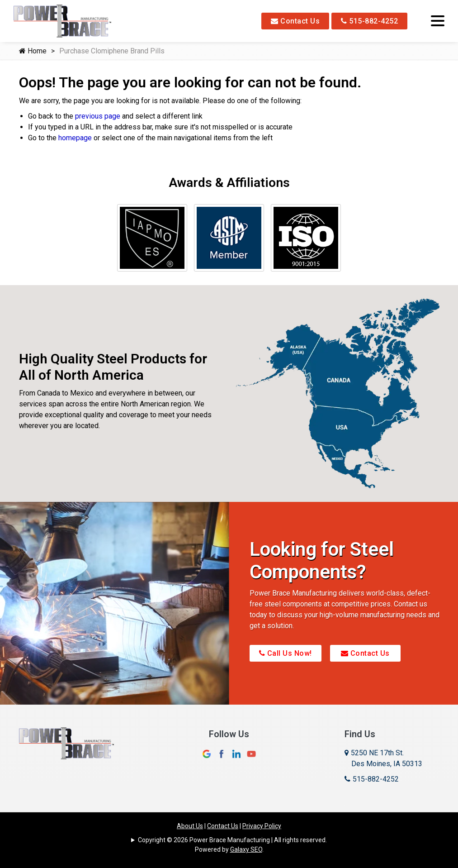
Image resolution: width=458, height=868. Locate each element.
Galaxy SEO (246, 849)
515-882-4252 (369, 21)
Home (33, 51)
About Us (190, 826)
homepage (75, 138)
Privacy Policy (262, 826)
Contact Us (295, 21)
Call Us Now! (286, 653)
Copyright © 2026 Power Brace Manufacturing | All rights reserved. (232, 840)
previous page (98, 116)
